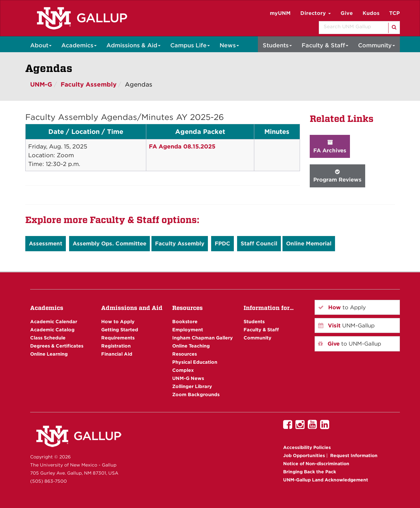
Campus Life (190, 45)
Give (347, 13)
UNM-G (41, 84)
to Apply (342, 307)
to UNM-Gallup (350, 344)
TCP (395, 13)
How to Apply (118, 321)
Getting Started (120, 330)
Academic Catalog (52, 330)
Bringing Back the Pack (310, 472)
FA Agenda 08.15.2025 (182, 146)
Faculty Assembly (89, 84)
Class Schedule (48, 338)
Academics (79, 45)
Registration (116, 346)
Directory (316, 13)
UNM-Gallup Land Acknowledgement (326, 480)
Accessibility (307, 447)
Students (277, 45)
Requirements (118, 338)
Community (377, 45)
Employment (188, 330)
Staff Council (259, 243)
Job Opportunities (304, 455)
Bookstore (185, 321)
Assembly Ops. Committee (109, 243)
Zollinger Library (192, 386)
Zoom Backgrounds (196, 394)
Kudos (371, 13)
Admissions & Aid (133, 45)
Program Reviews (337, 176)
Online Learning (49, 354)
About (41, 45)
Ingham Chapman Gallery (203, 338)
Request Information (354, 455)
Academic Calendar (54, 321)
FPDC (222, 243)
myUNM (280, 13)
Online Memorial (309, 243)
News (229, 45)
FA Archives (330, 146)
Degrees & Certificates (57, 346)
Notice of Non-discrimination (316, 464)
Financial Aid (117, 354)
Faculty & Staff (325, 45)
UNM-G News (188, 378)
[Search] (394, 28)
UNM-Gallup (346, 325)
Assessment (46, 243)
